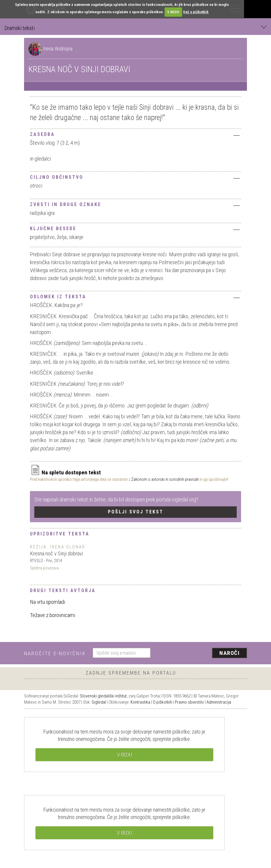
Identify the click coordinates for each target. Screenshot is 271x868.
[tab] (135, 134)
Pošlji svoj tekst (136, 512)
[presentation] (201, 653)
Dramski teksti (135, 28)
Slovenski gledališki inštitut (103, 696)
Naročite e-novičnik (55, 653)
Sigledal (99, 702)
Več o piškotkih (196, 12)
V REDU (173, 12)
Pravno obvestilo (189, 702)
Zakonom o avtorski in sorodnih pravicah (165, 479)
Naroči (229, 653)
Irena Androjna (58, 49)
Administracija (219, 702)
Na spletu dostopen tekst (65, 472)
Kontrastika (140, 702)
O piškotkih (162, 702)
